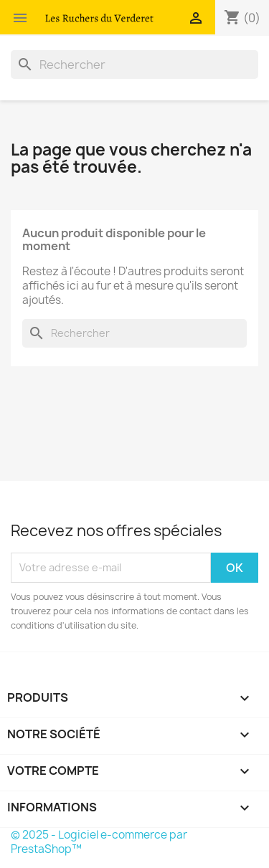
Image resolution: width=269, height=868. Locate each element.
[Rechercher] (134, 65)
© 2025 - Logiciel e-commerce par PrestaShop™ (99, 842)
